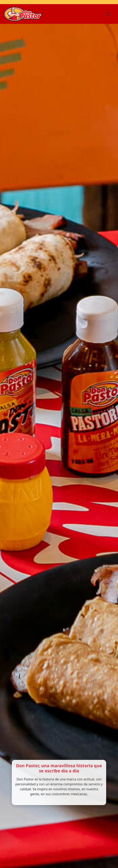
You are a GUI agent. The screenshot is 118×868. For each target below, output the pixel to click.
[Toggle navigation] (108, 14)
